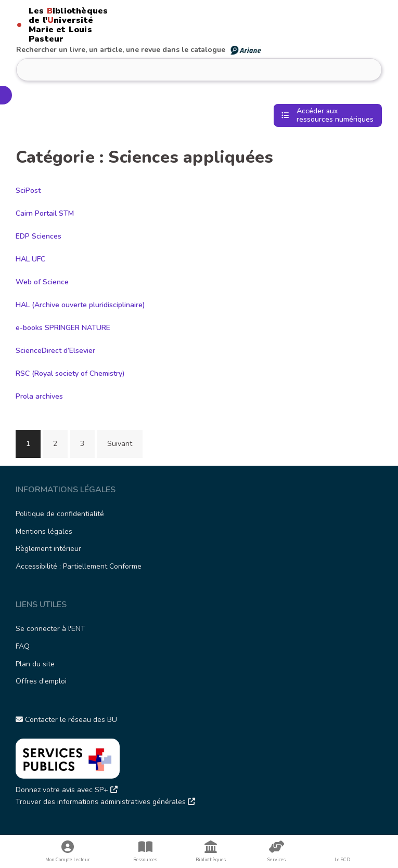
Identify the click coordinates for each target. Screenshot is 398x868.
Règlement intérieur (48, 549)
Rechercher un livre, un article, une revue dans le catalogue (139, 50)
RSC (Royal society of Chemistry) (70, 373)
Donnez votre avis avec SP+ (67, 790)
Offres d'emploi (41, 681)
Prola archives (39, 396)
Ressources (145, 852)
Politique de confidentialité (60, 514)
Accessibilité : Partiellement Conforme (79, 566)
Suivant (120, 444)
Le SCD (342, 860)
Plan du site (35, 664)
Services (277, 852)
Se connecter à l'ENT (50, 629)
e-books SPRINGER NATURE (63, 328)
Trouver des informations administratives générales (105, 802)
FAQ (23, 646)
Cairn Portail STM (45, 213)
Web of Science (42, 282)
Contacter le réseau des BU (66, 720)
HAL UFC (30, 259)
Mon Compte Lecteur (68, 852)
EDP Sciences (38, 236)
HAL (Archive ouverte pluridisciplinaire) (80, 305)
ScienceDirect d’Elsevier (55, 351)
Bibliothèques (211, 852)
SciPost (28, 190)
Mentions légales (44, 531)
